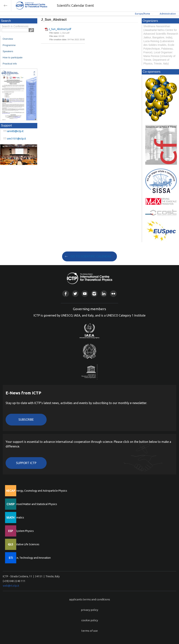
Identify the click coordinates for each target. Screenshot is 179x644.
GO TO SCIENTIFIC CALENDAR (91, 256)
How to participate (13, 57)
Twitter (75, 294)
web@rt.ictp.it (11, 586)
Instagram (94, 294)
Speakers (8, 51)
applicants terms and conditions (90, 599)
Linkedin (104, 294)
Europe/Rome (143, 14)
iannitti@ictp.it (15, 131)
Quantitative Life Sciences (24, 544)
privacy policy (89, 610)
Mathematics (17, 518)
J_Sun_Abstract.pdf (60, 29)
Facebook (66, 294)
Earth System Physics (21, 531)
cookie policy (90, 620)
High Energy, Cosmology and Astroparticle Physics (38, 491)
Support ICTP (26, 463)
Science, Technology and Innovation (30, 558)
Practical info (10, 64)
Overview (8, 39)
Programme (9, 45)
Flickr (113, 294)
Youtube (85, 294)
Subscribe (26, 420)
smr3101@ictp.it (16, 139)
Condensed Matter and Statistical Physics (33, 504)
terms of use (90, 631)
